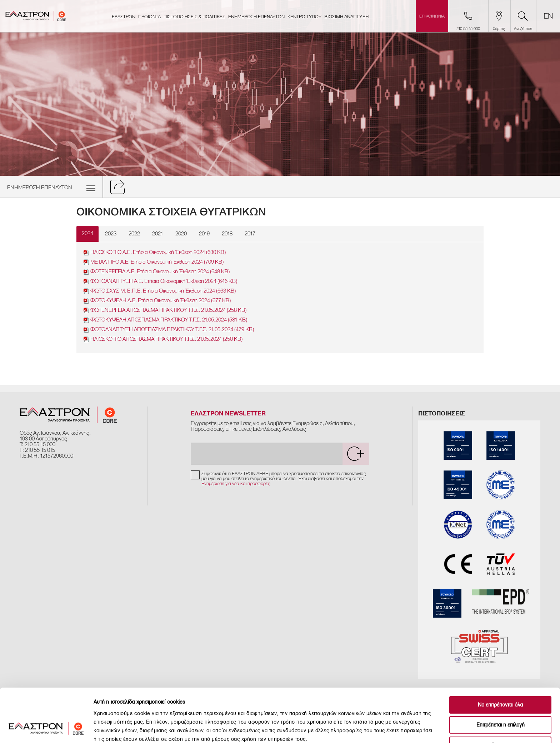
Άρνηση (500, 698)
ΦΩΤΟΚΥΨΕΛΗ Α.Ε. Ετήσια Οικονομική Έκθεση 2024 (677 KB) (157, 301)
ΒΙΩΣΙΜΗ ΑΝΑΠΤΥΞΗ (346, 17)
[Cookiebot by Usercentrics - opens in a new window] (46, 729)
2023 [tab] (111, 234)
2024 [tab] (87, 233)
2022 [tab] (134, 234)
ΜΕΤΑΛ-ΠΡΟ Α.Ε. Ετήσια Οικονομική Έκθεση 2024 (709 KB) (154, 262)
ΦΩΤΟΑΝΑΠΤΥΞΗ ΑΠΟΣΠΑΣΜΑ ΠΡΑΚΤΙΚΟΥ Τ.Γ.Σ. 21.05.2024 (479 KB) (169, 330)
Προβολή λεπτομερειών (398, 729)
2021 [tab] (158, 234)
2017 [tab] (250, 234)
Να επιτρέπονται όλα (500, 657)
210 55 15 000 (40, 444)
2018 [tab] (227, 234)
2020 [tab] (181, 234)
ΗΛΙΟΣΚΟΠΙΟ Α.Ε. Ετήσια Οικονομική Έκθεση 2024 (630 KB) (155, 252)
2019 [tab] (204, 234)
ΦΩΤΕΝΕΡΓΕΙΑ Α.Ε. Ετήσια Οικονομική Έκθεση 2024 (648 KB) (157, 272)
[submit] (356, 454)
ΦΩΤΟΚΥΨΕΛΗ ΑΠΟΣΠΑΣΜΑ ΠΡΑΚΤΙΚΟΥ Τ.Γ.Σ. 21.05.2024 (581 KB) (165, 320)
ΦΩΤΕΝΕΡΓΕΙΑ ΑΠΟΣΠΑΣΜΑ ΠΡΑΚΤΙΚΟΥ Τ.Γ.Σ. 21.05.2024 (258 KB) (165, 310)
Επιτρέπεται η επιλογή (501, 678)
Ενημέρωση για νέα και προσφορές (236, 483)
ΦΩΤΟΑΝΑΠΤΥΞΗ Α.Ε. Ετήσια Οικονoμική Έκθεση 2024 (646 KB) (160, 281)
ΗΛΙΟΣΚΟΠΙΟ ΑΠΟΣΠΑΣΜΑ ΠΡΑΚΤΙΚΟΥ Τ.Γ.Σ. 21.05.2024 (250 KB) (163, 339)
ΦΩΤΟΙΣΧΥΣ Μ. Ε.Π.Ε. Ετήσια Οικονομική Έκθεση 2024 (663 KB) (160, 291)
